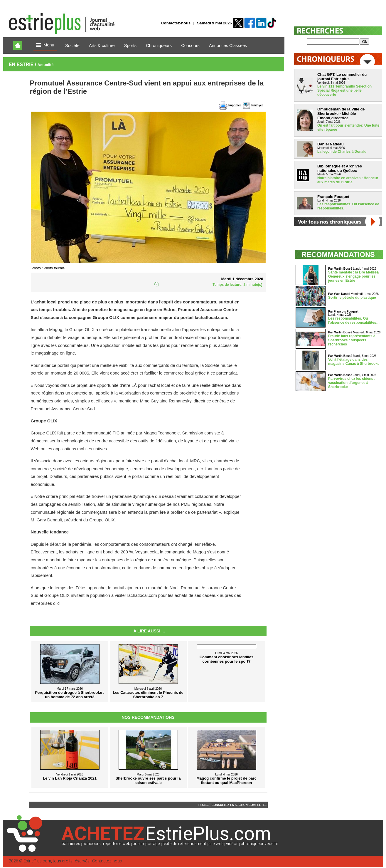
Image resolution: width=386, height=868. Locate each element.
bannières (71, 844)
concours (92, 844)
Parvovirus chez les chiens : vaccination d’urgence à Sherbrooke (352, 383)
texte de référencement (184, 844)
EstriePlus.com (37, 861)
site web (216, 844)
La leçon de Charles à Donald (342, 152)
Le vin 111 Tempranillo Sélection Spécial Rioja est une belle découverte (344, 90)
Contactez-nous (176, 23)
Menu (45, 45)
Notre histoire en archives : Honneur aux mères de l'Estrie (348, 180)
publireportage (146, 844)
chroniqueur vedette (259, 844)
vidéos (232, 844)
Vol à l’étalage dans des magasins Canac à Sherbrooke (354, 362)
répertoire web (117, 844)
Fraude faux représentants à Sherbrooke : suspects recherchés (352, 340)
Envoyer (257, 105)
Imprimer (235, 105)
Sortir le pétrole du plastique (352, 298)
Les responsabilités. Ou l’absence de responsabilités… (354, 320)
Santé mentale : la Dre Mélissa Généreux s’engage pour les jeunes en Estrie (353, 276)
